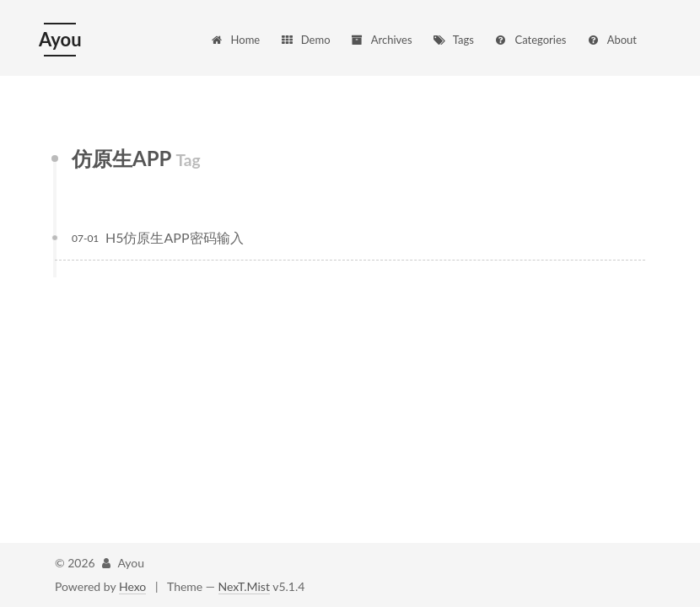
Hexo (132, 586)
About (611, 40)
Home (235, 40)
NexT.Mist (244, 586)
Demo (305, 40)
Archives (381, 40)
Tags (453, 40)
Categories (530, 40)
